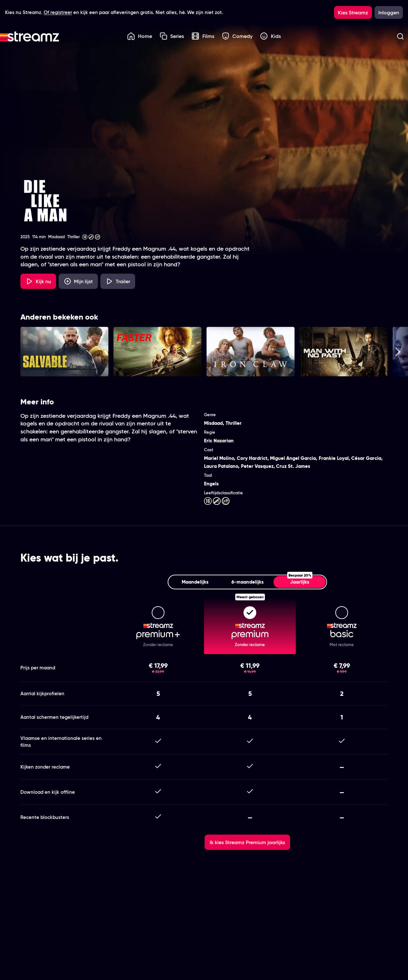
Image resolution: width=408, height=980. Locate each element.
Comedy (237, 36)
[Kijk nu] (38, 281)
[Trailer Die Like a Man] (118, 281)
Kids (270, 36)
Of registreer (58, 12)
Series (172, 36)
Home (140, 36)
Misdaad (213, 423)
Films (203, 36)
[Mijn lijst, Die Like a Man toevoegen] (78, 281)
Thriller (234, 423)
